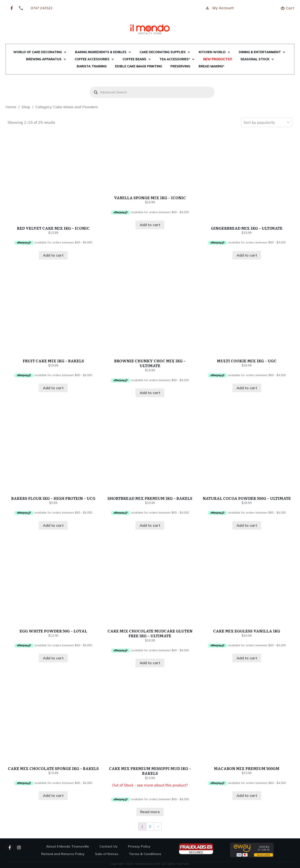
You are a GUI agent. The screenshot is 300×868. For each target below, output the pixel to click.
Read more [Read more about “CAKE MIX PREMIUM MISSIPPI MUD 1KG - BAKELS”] (150, 812)
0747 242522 (42, 8)
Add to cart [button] (53, 255)
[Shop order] (267, 122)
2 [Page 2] (150, 826)
